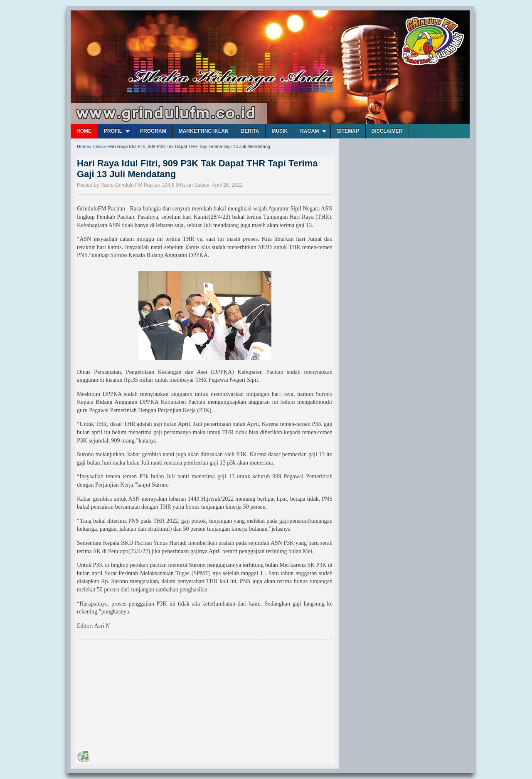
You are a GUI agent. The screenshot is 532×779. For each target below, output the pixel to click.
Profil (113, 131)
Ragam (309, 131)
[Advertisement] (139, 697)
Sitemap (348, 131)
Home (84, 131)
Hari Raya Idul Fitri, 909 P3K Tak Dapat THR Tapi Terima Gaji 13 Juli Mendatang (197, 169)
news (99, 146)
